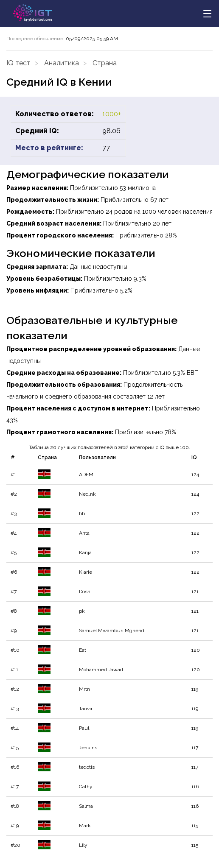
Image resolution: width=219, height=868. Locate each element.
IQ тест (18, 63)
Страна (105, 63)
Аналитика (62, 63)
